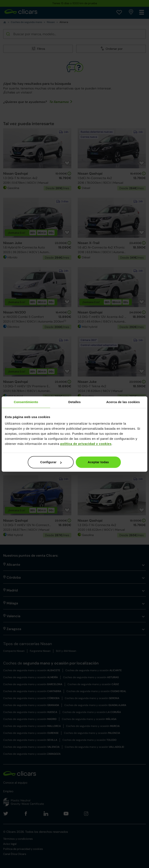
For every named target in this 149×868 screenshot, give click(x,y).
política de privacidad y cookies (86, 444)
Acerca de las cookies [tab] (123, 402)
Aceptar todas (98, 462)
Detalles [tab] (74, 402)
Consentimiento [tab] (26, 402)
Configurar (51, 462)
